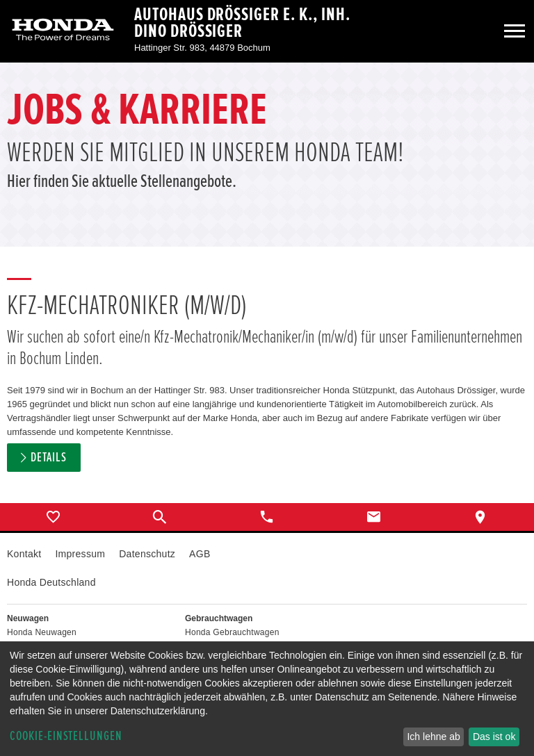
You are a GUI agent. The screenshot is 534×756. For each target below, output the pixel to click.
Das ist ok (494, 737)
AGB (200, 554)
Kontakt (24, 554)
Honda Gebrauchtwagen (232, 632)
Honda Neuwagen (42, 632)
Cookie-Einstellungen (66, 736)
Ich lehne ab (433, 737)
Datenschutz (147, 554)
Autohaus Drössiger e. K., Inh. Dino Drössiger (242, 23)
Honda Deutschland (51, 582)
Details (49, 458)
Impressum (80, 554)
